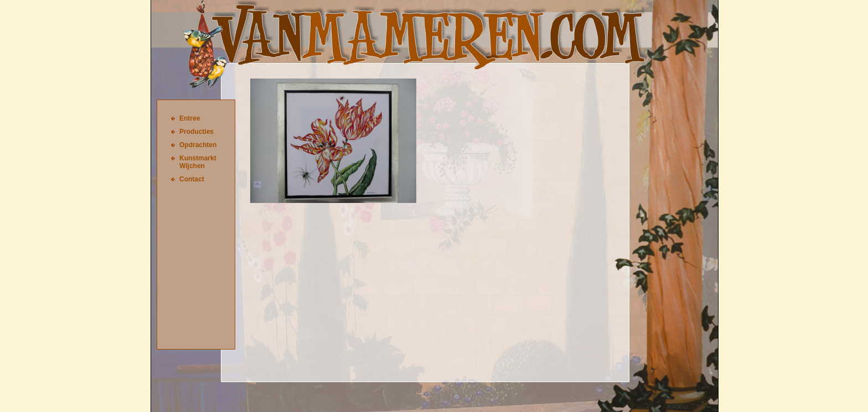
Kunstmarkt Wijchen (198, 162)
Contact (192, 179)
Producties (197, 132)
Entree (190, 118)
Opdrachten (198, 145)
